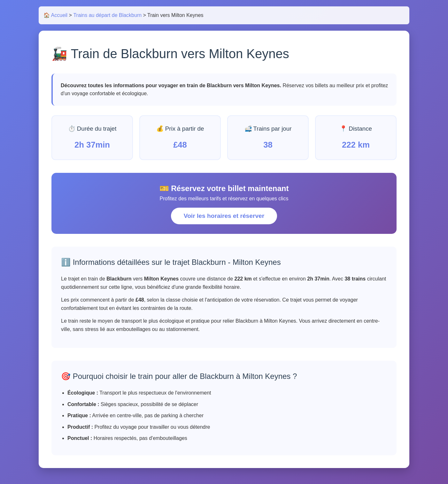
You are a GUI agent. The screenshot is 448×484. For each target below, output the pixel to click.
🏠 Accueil (55, 15)
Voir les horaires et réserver (224, 216)
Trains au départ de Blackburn (107, 15)
